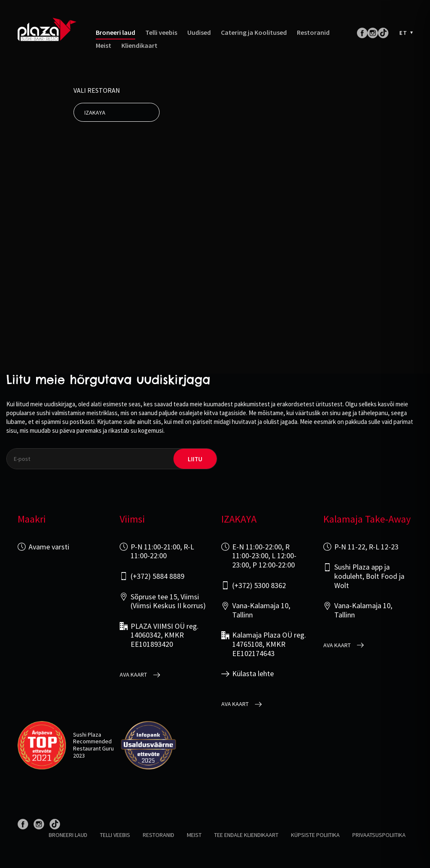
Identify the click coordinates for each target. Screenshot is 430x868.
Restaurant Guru (93, 748)
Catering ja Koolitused (254, 33)
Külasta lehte (253, 674)
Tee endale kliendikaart (246, 835)
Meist (104, 46)
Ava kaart (133, 675)
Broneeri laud (115, 33)
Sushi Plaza (87, 735)
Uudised (199, 33)
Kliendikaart (139, 46)
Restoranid (313, 33)
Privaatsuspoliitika (379, 835)
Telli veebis (161, 33)
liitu (195, 459)
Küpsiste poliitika (315, 835)
